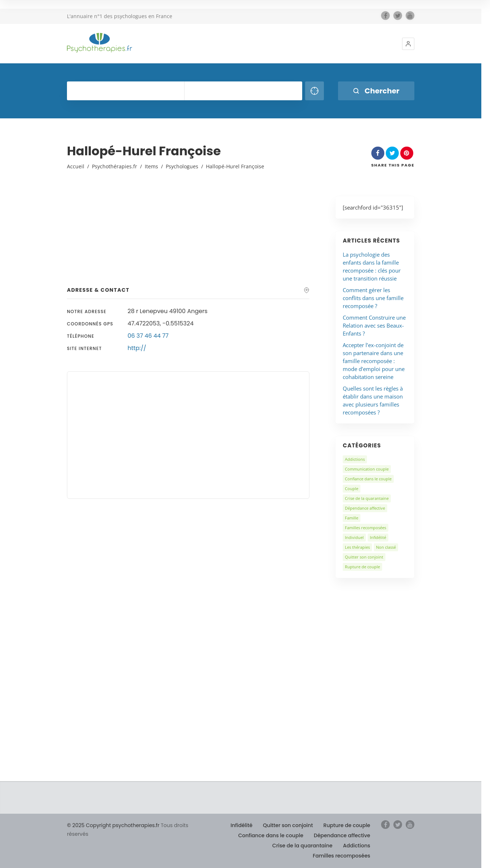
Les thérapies (357, 547)
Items (151, 166)
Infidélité (378, 537)
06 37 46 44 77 (148, 336)
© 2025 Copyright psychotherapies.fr (113, 825)
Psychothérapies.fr (115, 166)
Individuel (354, 537)
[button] (408, 44)
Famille (352, 518)
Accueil (76, 166)
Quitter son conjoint (364, 557)
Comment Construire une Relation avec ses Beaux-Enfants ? (374, 325)
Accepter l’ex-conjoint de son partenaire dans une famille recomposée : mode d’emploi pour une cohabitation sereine (374, 361)
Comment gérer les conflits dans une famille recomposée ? (373, 298)
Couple (352, 488)
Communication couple (367, 469)
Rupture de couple (362, 567)
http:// (137, 348)
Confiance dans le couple (368, 479)
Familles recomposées (366, 528)
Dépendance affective (365, 508)
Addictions (355, 459)
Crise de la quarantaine (367, 498)
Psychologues (182, 166)
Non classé (386, 547)
